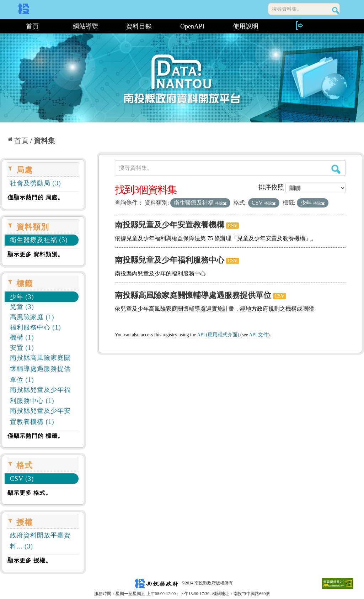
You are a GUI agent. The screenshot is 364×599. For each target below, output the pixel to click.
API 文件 (259, 335)
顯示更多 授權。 (30, 560)
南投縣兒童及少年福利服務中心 (170, 260)
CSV (232, 225)
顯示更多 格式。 (30, 493)
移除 (221, 203)
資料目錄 (139, 26)
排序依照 (271, 187)
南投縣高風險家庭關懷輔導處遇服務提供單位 (193, 295)
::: (3, 26)
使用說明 (246, 26)
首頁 (32, 26)
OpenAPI (192, 26)
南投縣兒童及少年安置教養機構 (170, 225)
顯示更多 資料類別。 (36, 254)
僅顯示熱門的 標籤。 (36, 436)
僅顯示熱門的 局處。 (36, 197)
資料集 (44, 141)
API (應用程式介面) (218, 335)
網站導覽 (86, 26)
